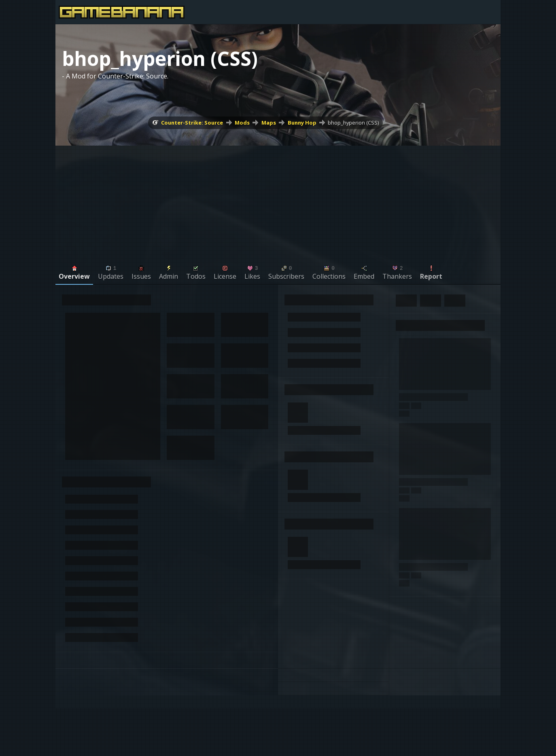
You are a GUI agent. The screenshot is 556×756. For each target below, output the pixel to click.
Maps (269, 123)
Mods (242, 123)
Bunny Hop (302, 123)
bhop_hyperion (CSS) (353, 123)
